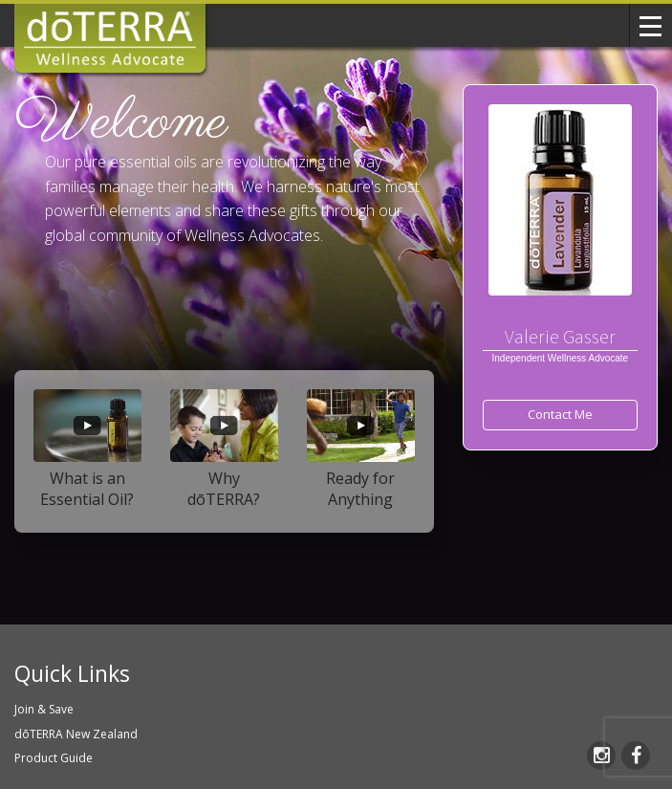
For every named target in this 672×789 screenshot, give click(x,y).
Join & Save (44, 709)
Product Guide (54, 758)
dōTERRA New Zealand (76, 734)
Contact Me (560, 414)
